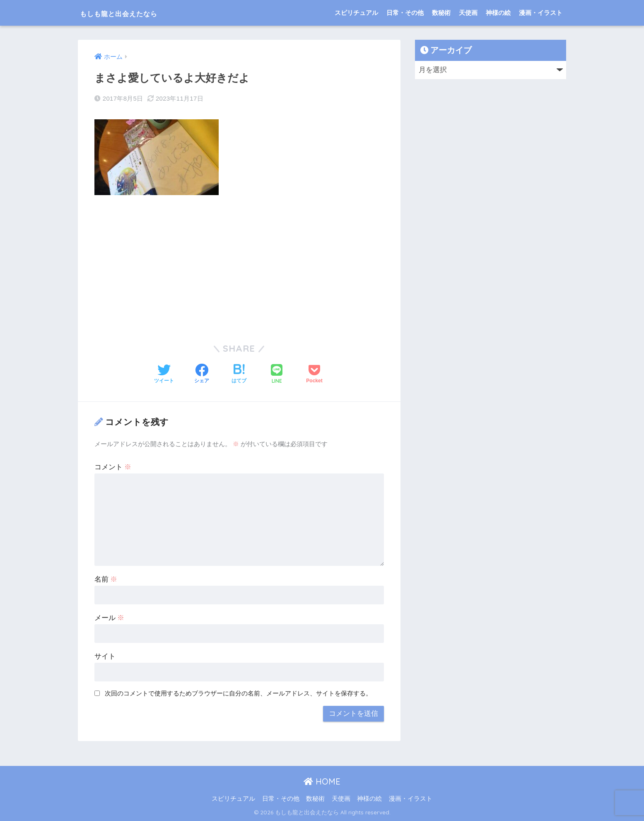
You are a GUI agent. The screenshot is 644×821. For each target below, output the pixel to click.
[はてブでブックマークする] (239, 374)
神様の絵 (498, 13)
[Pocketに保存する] (314, 374)
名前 (106, 579)
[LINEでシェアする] (277, 374)
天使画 (468, 13)
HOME (322, 781)
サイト (105, 656)
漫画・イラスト (541, 13)
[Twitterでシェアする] (164, 374)
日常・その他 (405, 13)
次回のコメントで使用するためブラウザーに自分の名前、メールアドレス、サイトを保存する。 (238, 693)
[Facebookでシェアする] (202, 374)
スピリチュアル (356, 13)
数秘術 (441, 13)
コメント (113, 467)
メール (110, 618)
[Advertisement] (239, 263)
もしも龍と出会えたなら (136, 13)
